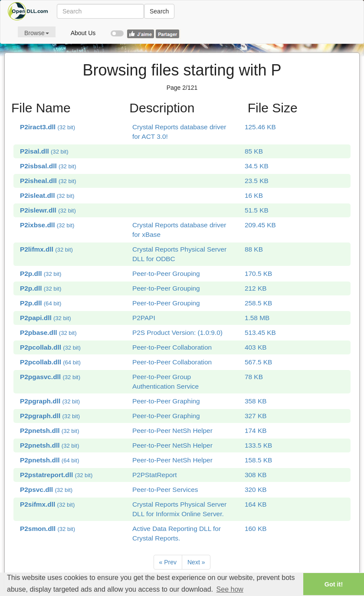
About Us (83, 33)
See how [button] (230, 589)
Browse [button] (37, 33)
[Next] (196, 562)
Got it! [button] (334, 584)
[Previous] (168, 562)
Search (159, 11)
